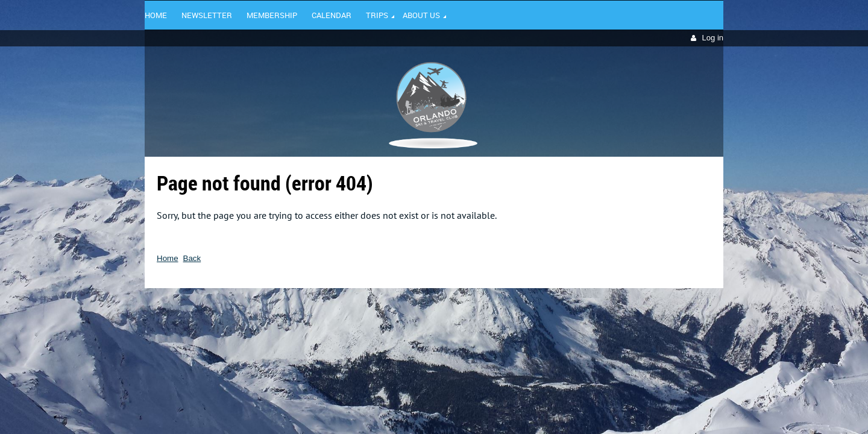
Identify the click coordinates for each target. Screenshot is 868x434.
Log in (713, 38)
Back (192, 258)
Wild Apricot (619, 306)
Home (168, 258)
